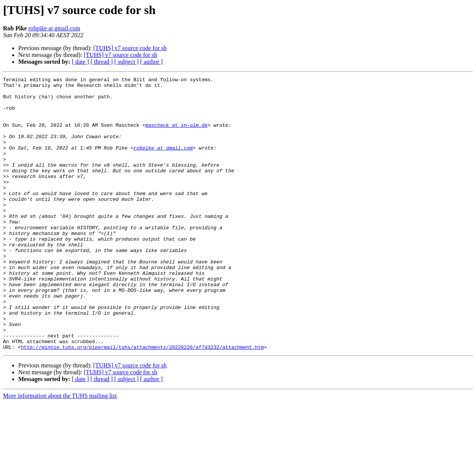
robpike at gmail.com (54, 28)
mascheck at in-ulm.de (176, 135)
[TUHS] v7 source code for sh (130, 48)
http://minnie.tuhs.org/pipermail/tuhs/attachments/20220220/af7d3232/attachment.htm (142, 402)
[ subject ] (127, 62)
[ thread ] (102, 62)
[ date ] (80, 62)
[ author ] (152, 62)
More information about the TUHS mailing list (60, 450)
